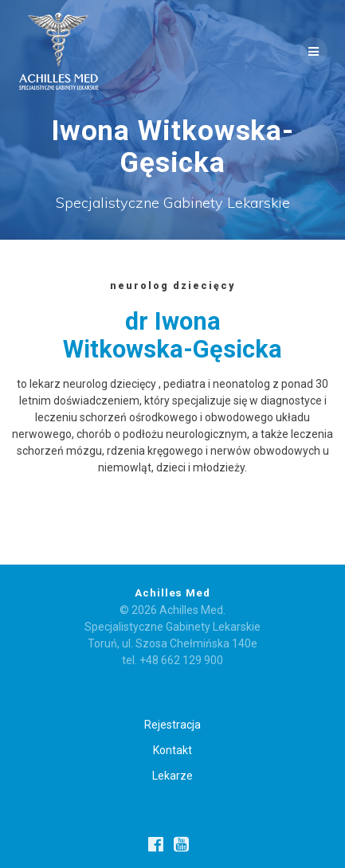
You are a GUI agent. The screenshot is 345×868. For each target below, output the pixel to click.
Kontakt (172, 750)
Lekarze (172, 776)
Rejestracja (172, 725)
